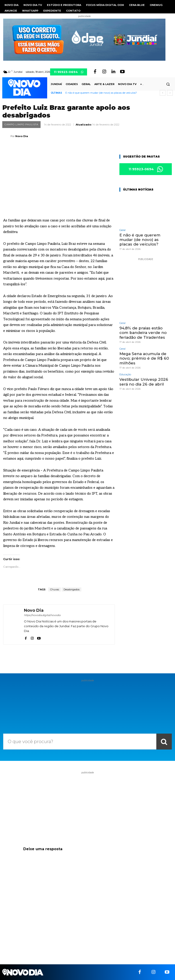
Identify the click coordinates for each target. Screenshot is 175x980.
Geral (122, 230)
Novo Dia (22, 136)
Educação (125, 375)
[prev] (163, 93)
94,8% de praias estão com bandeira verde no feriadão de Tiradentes (143, 333)
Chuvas (55, 589)
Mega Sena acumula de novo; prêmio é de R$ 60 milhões (144, 358)
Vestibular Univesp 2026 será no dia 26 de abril (144, 382)
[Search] (164, 742)
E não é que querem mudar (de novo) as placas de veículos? (101, 93)
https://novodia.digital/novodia (42, 615)
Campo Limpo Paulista (21, 125)
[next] (170, 93)
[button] (168, 84)
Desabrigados (72, 589)
